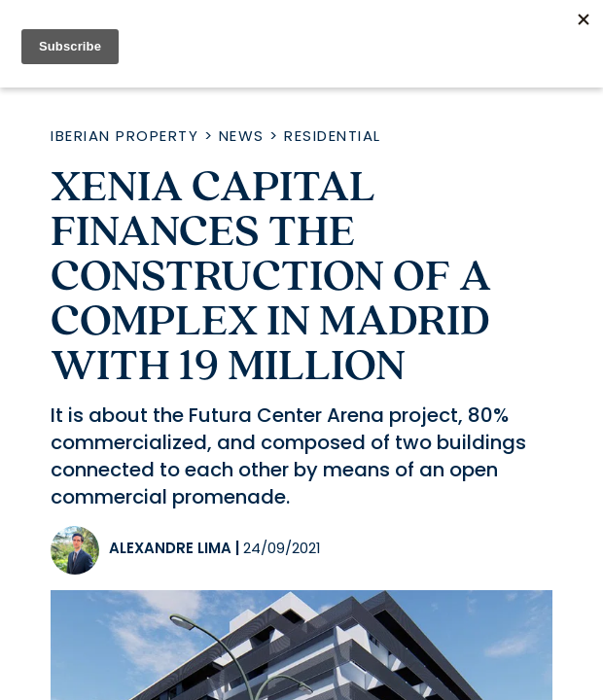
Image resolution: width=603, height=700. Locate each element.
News (242, 136)
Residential (333, 136)
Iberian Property (124, 136)
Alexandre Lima (170, 548)
